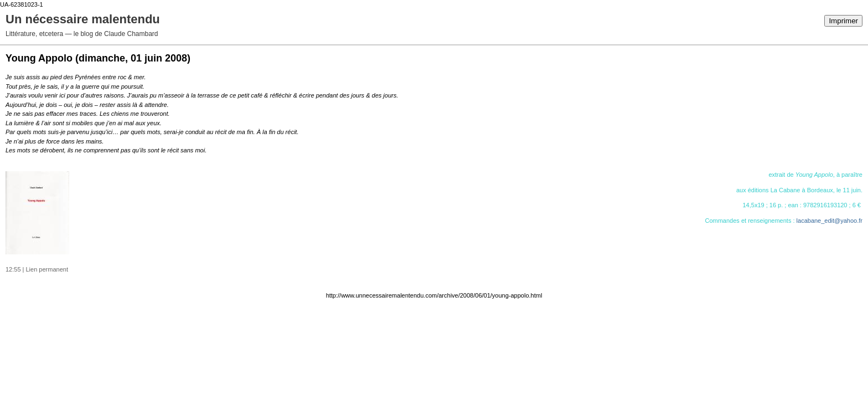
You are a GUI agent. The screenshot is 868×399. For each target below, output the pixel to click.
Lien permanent (47, 269)
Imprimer (843, 21)
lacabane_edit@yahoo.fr (830, 221)
